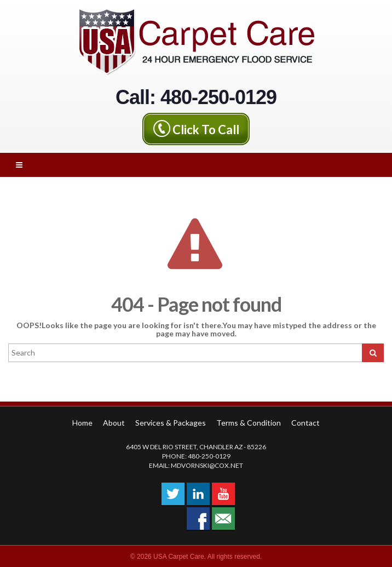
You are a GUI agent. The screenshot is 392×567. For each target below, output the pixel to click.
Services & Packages (171, 423)
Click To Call (206, 129)
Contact (305, 423)
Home (82, 423)
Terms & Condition (249, 423)
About (114, 423)
